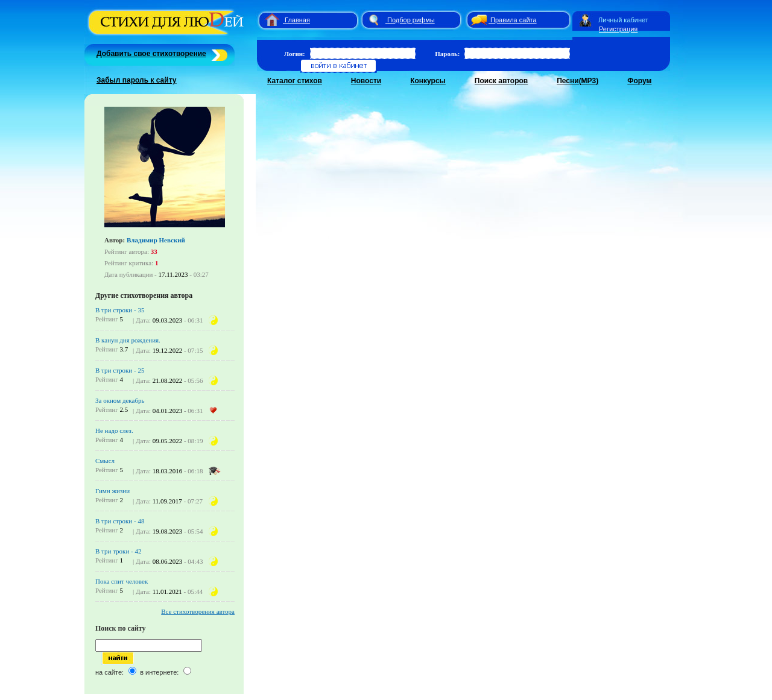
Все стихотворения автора (198, 611)
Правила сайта (514, 20)
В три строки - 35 (120, 310)
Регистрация (618, 29)
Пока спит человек (122, 581)
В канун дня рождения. (128, 340)
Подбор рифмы (411, 20)
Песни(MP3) (577, 81)
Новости (366, 81)
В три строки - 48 (120, 521)
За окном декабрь (120, 400)
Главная (297, 20)
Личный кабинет (623, 20)
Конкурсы (428, 81)
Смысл (105, 461)
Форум (639, 81)
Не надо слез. (114, 430)
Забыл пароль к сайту (137, 80)
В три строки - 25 (120, 370)
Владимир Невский (156, 240)
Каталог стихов (295, 81)
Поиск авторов (501, 81)
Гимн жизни (112, 491)
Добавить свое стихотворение (151, 54)
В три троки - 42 (119, 551)
